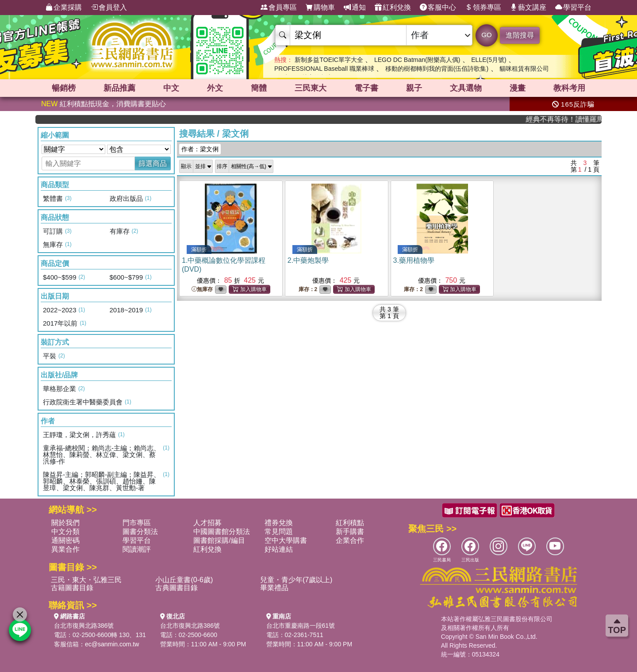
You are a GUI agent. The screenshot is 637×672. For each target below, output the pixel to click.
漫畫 (518, 88)
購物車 (320, 8)
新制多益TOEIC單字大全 (329, 60)
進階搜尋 (520, 35)
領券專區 (483, 8)
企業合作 (350, 540)
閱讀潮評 (137, 549)
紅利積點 (350, 523)
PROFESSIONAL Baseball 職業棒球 (324, 69)
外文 (215, 88)
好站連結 (279, 549)
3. (414, 260)
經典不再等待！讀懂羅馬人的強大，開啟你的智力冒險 (571, 119)
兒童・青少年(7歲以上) (296, 580)
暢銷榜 (64, 88)
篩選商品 (153, 163)
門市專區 (137, 523)
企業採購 (64, 8)
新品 (119, 88)
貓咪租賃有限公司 (524, 69)
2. (308, 260)
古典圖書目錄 (177, 588)
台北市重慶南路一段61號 (301, 626)
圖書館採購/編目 (219, 540)
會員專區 (279, 8)
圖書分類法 (140, 532)
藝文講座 (528, 8)
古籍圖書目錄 (72, 588)
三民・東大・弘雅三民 (86, 580)
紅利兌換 (393, 8)
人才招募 (207, 523)
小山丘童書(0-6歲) (184, 580)
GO (486, 35)
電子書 (366, 88)
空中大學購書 (286, 540)
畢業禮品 (274, 588)
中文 (171, 88)
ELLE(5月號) (489, 60)
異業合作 (65, 549)
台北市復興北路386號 (84, 626)
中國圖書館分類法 (222, 532)
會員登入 (109, 8)
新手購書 (350, 532)
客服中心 (438, 8)
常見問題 (279, 532)
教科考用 (569, 88)
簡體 (259, 88)
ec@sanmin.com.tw (112, 644)
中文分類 (65, 532)
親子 (414, 88)
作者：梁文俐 (200, 149)
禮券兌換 (279, 523)
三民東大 (311, 88)
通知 (355, 8)
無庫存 (202, 290)
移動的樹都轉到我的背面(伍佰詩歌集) (437, 69)
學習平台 (573, 8)
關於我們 (65, 523)
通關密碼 (65, 540)
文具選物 (466, 88)
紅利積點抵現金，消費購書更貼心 (104, 104)
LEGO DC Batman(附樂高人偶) (417, 60)
